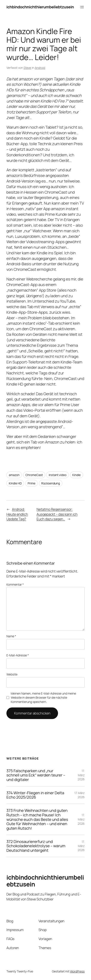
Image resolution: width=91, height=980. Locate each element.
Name (11, 636)
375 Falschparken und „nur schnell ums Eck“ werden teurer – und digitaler (36, 775)
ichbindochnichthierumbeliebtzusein (40, 7)
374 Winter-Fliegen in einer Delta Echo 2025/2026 (35, 795)
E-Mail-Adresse (18, 655)
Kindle (77, 475)
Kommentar (15, 584)
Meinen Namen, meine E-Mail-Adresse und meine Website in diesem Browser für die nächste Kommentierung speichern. (43, 698)
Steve (27, 68)
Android (40, 68)
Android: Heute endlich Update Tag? (17, 514)
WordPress (77, 971)
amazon (14, 475)
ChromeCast (34, 475)
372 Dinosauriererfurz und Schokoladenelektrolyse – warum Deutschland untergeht (36, 846)
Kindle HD (15, 483)
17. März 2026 (81, 775)
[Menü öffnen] (82, 7)
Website (12, 674)
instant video (57, 475)
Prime (31, 483)
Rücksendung (51, 483)
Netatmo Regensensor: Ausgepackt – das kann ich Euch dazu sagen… (57, 514)
